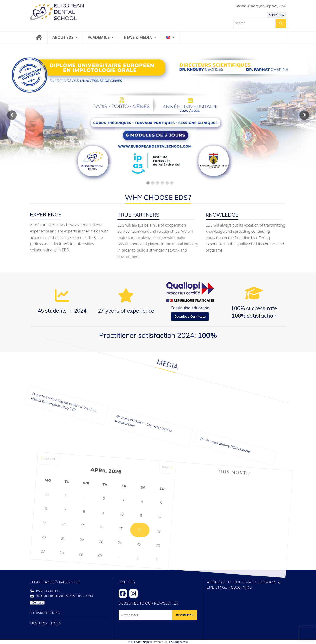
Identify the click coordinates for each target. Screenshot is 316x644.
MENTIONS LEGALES (45, 623)
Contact (37, 603)
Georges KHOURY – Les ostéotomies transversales (129, 401)
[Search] (281, 23)
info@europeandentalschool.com (65, 596)
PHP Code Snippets (140, 642)
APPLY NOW (276, 15)
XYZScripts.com (178, 642)
